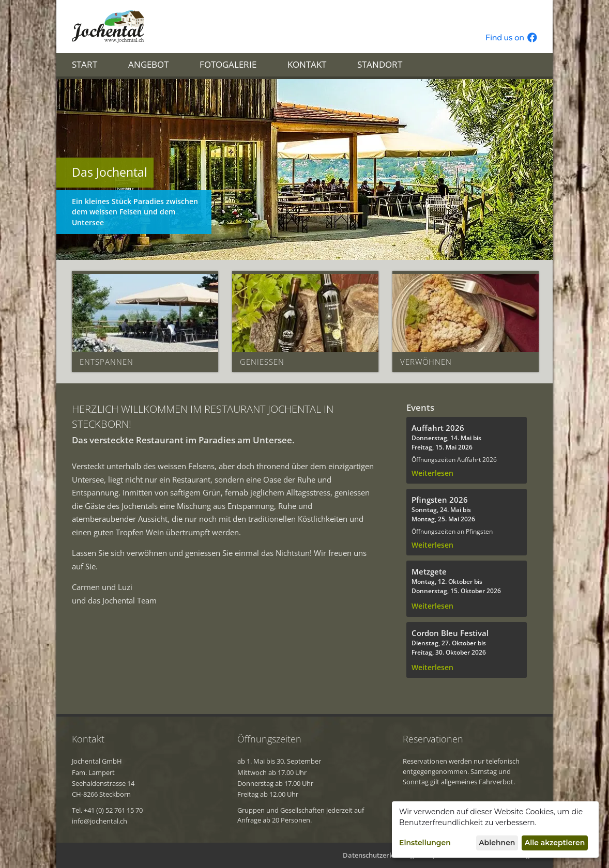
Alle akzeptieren (555, 843)
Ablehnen (497, 843)
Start (85, 64)
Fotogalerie (228, 64)
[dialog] (495, 830)
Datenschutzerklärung (378, 855)
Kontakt (307, 64)
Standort (380, 64)
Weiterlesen (432, 473)
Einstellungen (425, 843)
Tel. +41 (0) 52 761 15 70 (107, 810)
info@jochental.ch (100, 821)
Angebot (148, 64)
